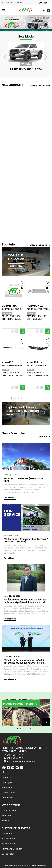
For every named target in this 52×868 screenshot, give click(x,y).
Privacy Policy (8, 844)
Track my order (9, 810)
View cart (6, 816)
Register (6, 821)
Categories (7, 777)
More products (40, 86)
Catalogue (7, 782)
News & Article (9, 793)
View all (44, 437)
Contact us (7, 798)
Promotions (7, 787)
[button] (12, 398)
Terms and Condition (12, 849)
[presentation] (7, 58)
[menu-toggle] (4, 10)
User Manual (8, 834)
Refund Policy (8, 839)
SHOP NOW (16, 266)
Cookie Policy (8, 854)
